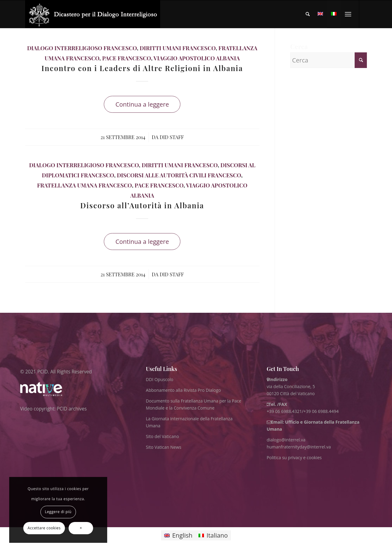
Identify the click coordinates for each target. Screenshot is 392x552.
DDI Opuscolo (160, 379)
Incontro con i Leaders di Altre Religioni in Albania (142, 68)
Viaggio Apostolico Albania (197, 58)
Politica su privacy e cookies (294, 457)
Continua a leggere (142, 104)
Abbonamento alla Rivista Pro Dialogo (183, 390)
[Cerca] (308, 14)
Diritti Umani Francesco (178, 48)
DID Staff (172, 137)
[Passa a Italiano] (213, 535)
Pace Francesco (126, 58)
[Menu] (348, 14)
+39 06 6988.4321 (284, 411)
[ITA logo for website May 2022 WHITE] (93, 14)
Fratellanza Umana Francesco (85, 185)
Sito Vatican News (164, 447)
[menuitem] (308, 14)
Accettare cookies (44, 528)
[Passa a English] (178, 535)
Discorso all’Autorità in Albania (142, 205)
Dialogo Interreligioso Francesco (82, 48)
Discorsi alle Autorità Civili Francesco (179, 175)
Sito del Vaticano (162, 436)
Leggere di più (58, 512)
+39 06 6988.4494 (321, 411)
